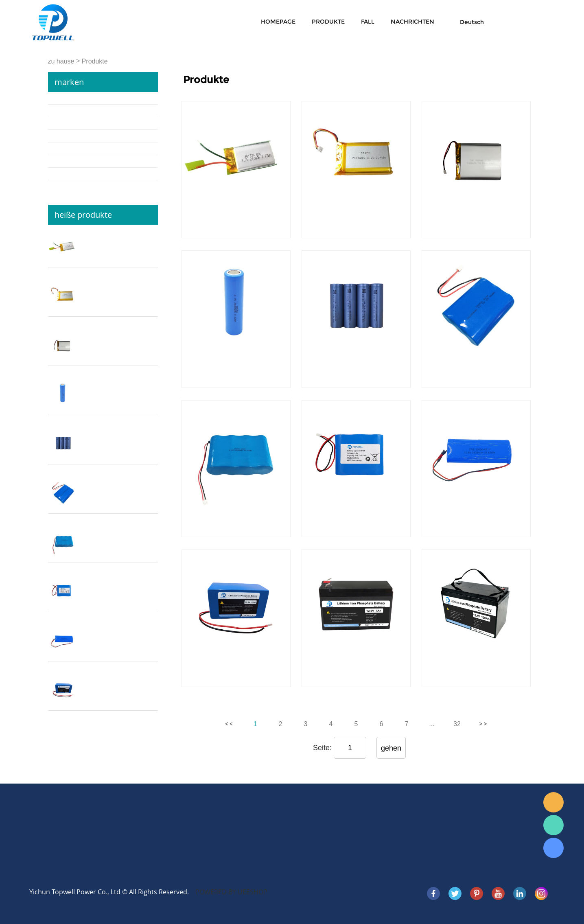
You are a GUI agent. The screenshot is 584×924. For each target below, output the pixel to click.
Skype (553, 848)
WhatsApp (553, 825)
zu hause (61, 61)
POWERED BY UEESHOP (231, 892)
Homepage (278, 22)
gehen (391, 748)
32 (457, 724)
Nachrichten (412, 22)
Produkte (328, 22)
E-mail (553, 802)
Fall (368, 22)
